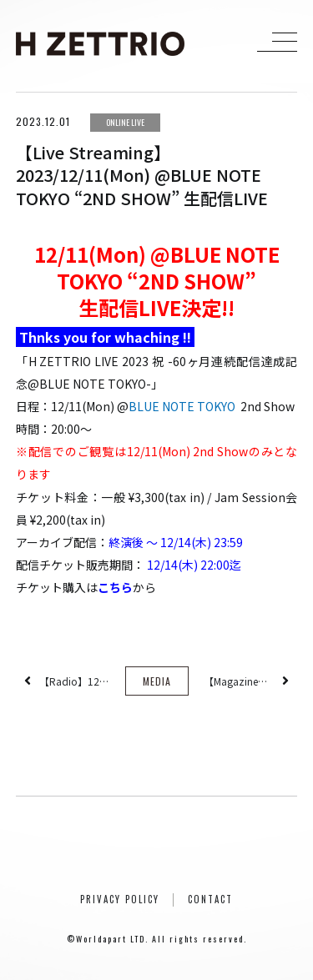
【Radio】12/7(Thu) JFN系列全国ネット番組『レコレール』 (74, 681)
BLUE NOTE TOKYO (182, 406)
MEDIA (157, 681)
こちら (115, 587)
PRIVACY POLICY (120, 899)
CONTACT (210, 899)
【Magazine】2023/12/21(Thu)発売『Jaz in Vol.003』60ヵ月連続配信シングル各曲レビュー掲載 (239, 681)
